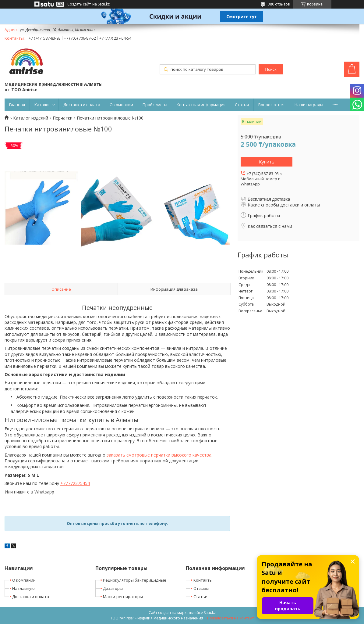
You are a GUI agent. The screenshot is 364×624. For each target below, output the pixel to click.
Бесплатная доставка (269, 199)
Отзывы (201, 588)
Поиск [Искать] (271, 69)
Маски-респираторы (123, 597)
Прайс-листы (155, 105)
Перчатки (63, 118)
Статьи (242, 105)
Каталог (42, 105)
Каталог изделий (31, 118)
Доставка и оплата (82, 105)
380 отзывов (279, 4)
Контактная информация (201, 105)
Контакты (203, 580)
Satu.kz (210, 613)
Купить (267, 162)
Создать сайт (79, 4)
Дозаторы (113, 588)
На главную (23, 588)
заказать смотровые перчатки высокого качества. (159, 455)
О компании (121, 105)
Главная (17, 105)
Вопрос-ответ (272, 105)
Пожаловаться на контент (230, 618)
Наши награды (309, 105)
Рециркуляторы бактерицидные (135, 580)
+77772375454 (75, 483)
